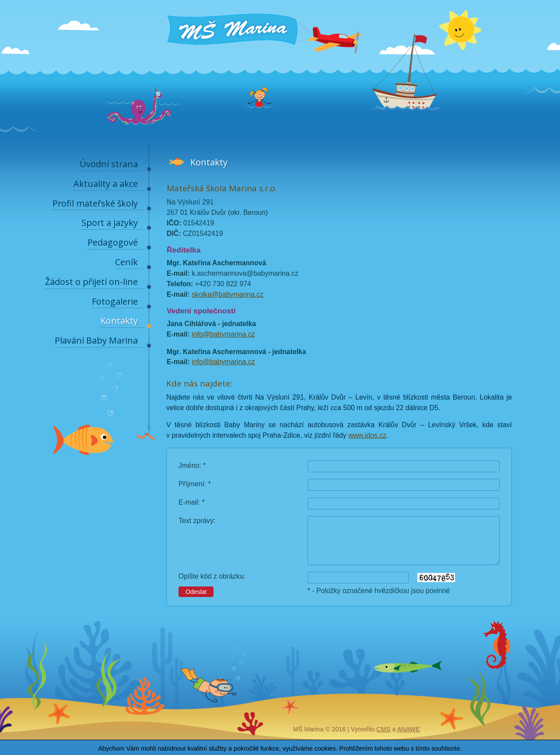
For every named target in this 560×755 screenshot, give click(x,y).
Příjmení (191, 484)
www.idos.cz (367, 435)
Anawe (409, 729)
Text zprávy (196, 521)
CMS (384, 729)
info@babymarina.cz (223, 334)
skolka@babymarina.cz (227, 294)
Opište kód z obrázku (211, 576)
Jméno (189, 465)
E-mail (188, 502)
